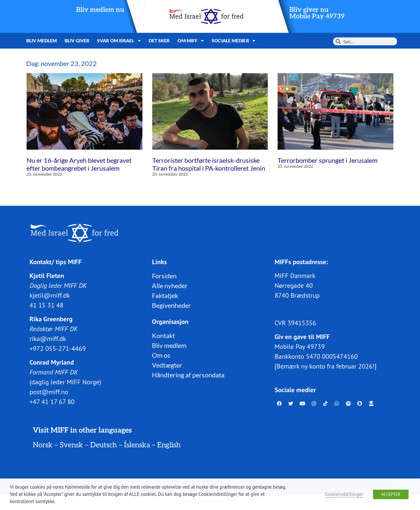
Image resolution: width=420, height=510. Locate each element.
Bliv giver (77, 41)
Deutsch (104, 445)
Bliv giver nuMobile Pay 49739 (317, 13)
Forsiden (164, 275)
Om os (161, 355)
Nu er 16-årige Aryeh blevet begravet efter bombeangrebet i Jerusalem (79, 164)
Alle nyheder (170, 285)
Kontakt (163, 335)
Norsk (43, 445)
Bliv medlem (42, 41)
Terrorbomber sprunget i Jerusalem (327, 160)
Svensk (71, 445)
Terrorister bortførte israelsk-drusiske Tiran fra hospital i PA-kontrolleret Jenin (209, 164)
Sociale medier (233, 41)
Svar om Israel (119, 41)
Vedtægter (167, 365)
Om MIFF (191, 41)
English (169, 445)
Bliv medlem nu (100, 10)
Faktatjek (165, 295)
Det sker (159, 41)
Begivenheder (171, 305)
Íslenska (137, 445)
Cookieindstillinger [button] (344, 494)
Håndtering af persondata (188, 374)
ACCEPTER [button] (391, 494)
